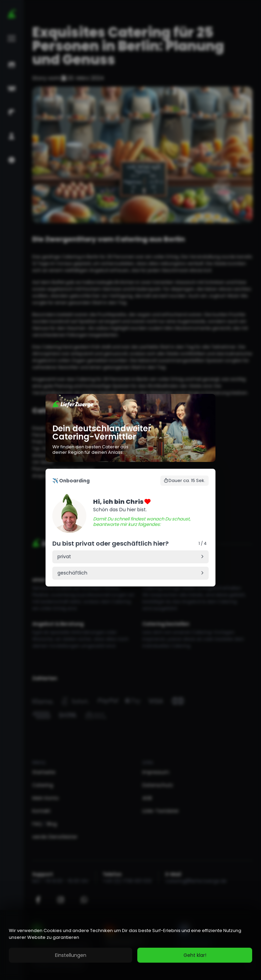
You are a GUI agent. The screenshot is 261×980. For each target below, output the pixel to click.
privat (64, 557)
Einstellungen (71, 955)
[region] (130, 945)
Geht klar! (195, 955)
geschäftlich (72, 573)
